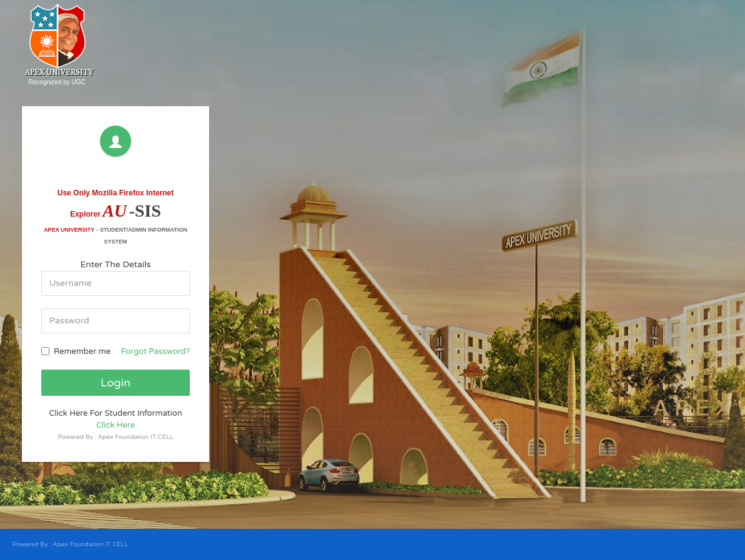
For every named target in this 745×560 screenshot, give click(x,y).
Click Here (116, 425)
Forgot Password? (155, 351)
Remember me (76, 351)
